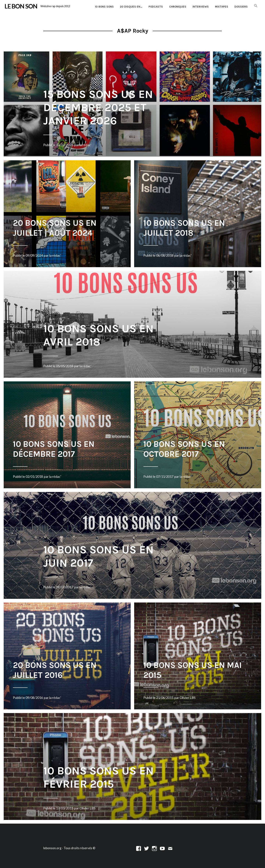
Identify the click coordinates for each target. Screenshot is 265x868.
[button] (256, 6)
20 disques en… (131, 7)
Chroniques (178, 7)
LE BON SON (21, 6)
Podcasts (156, 7)
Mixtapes (222, 7)
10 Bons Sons (104, 7)
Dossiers (241, 7)
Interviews (201, 7)
